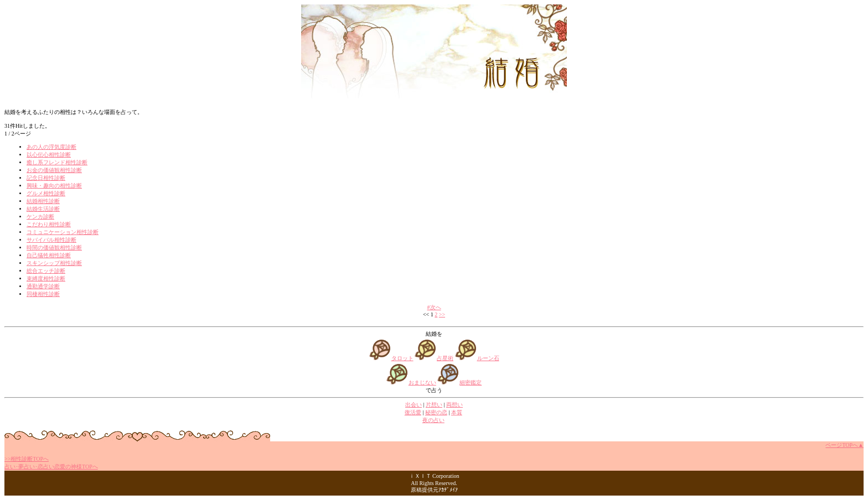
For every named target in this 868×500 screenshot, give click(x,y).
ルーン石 (488, 358)
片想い (434, 405)
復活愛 (413, 412)
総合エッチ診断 (46, 271)
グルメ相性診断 (46, 193)
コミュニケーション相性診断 (63, 232)
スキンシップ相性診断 (54, 263)
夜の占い (433, 420)
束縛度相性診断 (46, 278)
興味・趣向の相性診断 (54, 186)
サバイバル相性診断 (51, 240)
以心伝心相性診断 (49, 155)
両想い (454, 405)
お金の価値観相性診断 (54, 170)
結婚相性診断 (43, 201)
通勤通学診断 (43, 286)
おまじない (422, 382)
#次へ (434, 307)
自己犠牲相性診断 (49, 255)
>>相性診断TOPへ (27, 459)
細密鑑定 (471, 382)
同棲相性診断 (43, 294)
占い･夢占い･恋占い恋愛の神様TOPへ (51, 467)
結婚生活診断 (43, 209)
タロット (402, 358)
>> (442, 314)
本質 (457, 412)
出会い (414, 405)
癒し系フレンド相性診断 (57, 162)
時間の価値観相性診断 (54, 248)
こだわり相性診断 (49, 224)
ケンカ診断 (40, 217)
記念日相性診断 (46, 178)
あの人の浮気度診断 (51, 147)
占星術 (445, 358)
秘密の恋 (436, 412)
